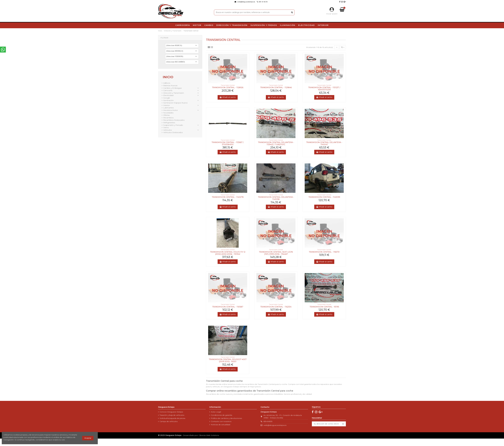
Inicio (168, 77)
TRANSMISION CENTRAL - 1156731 (324, 252)
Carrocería (168, 90)
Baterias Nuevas (170, 85)
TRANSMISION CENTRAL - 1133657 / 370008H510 (228, 143)
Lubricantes (168, 108)
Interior (167, 105)
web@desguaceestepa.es (275, 425)
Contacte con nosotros (221, 421)
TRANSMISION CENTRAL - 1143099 (324, 197)
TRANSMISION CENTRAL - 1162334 (276, 307)
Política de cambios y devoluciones (226, 418)
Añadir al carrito (228, 97)
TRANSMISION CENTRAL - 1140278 (228, 197)
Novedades (168, 113)
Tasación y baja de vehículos (172, 415)
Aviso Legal (216, 412)
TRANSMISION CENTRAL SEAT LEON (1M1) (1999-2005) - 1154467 (276, 253)
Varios (166, 127)
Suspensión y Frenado (173, 125)
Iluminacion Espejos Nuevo (175, 103)
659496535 (268, 421)
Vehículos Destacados (173, 132)
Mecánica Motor (171, 110)
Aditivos (167, 83)
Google (167, 98)
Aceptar (88, 438)
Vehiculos (168, 130)
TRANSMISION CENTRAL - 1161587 (228, 307)
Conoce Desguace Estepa (171, 412)
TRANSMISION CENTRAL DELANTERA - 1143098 (276, 198)
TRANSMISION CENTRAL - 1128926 (228, 88)
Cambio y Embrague (172, 88)
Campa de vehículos (169, 421)
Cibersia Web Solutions (209, 435)
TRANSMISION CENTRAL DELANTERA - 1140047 (324, 143)
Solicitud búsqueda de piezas (172, 418)
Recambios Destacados (174, 120)
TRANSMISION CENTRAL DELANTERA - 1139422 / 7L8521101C (276, 143)
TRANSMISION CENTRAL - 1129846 (276, 88)
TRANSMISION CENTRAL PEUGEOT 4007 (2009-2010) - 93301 (228, 360)
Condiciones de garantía (222, 415)
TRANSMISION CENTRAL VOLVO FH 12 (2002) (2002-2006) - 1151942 (228, 253)
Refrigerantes (169, 123)
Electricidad (168, 95)
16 (343, 47)
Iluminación (168, 100)
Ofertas (166, 115)
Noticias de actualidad (220, 425)
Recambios (168, 118)
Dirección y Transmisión (174, 93)
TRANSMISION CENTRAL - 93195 (324, 307)
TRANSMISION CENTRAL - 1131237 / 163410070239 (324, 89)
